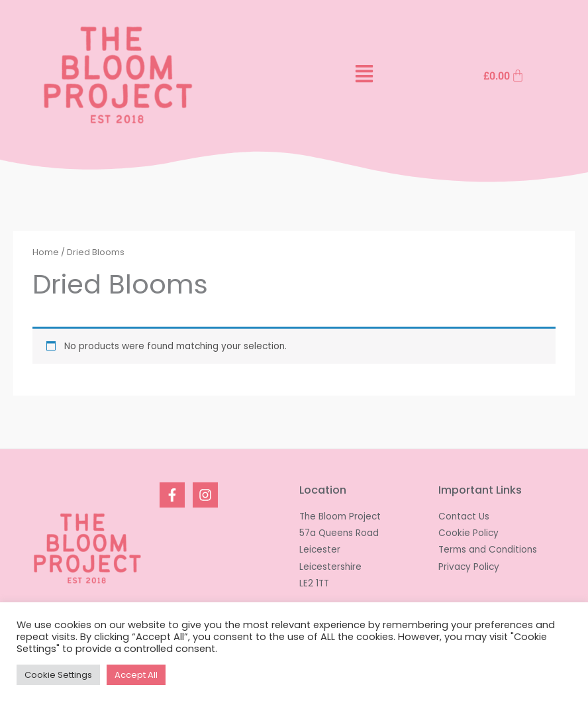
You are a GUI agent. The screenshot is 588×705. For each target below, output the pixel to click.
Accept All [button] (136, 675)
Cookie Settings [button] (58, 675)
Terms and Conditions (488, 550)
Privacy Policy (469, 567)
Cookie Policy (468, 533)
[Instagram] (205, 495)
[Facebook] (172, 495)
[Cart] (504, 76)
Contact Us (464, 516)
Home (46, 252)
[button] (364, 76)
